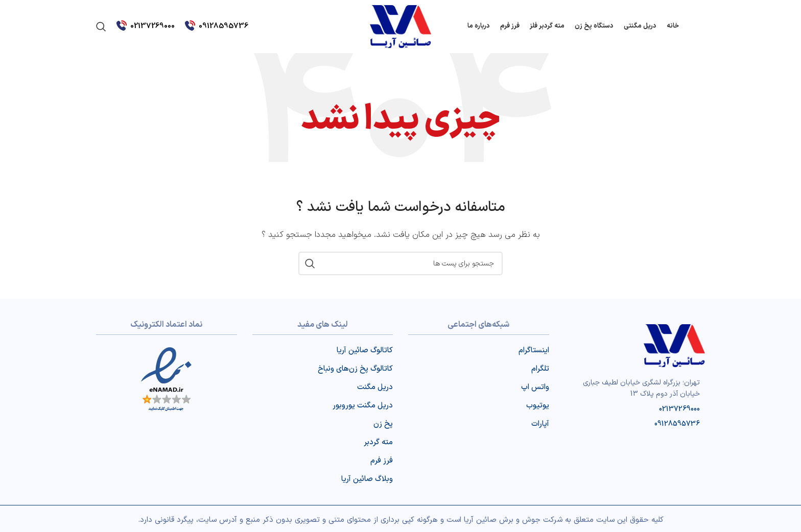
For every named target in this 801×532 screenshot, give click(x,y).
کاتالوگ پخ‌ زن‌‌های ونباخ (355, 369)
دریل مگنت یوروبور (363, 406)
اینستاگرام (534, 350)
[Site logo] (400, 26)
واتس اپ (535, 387)
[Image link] (674, 345)
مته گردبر (378, 442)
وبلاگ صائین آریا (367, 479)
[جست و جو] (101, 27)
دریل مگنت (375, 387)
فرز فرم (382, 461)
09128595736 (223, 26)
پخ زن (383, 424)
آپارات (540, 424)
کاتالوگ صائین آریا (365, 350)
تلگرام (540, 369)
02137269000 (152, 26)
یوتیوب (538, 406)
